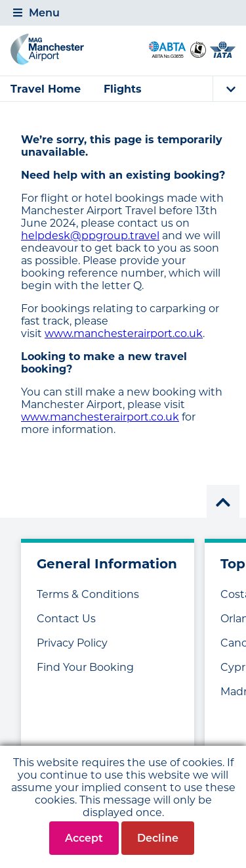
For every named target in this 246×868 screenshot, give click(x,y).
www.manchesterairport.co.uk (124, 333)
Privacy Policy (72, 643)
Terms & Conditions (88, 594)
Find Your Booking (85, 667)
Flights (123, 89)
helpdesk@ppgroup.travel (90, 236)
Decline (158, 838)
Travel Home (46, 89)
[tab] (123, 13)
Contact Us (66, 619)
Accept (84, 838)
